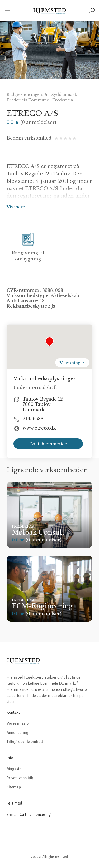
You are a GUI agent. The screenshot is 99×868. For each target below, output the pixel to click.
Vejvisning (72, 363)
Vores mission (19, 723)
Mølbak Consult (38, 532)
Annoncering (17, 733)
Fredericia (63, 100)
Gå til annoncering (35, 815)
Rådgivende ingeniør (27, 95)
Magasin (14, 769)
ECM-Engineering (42, 606)
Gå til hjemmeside (48, 444)
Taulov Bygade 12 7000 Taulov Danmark (43, 404)
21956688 (33, 419)
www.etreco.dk (39, 428)
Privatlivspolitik (20, 778)
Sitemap (14, 787)
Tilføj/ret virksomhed (25, 742)
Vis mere (16, 207)
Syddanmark (64, 95)
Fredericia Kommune (28, 100)
